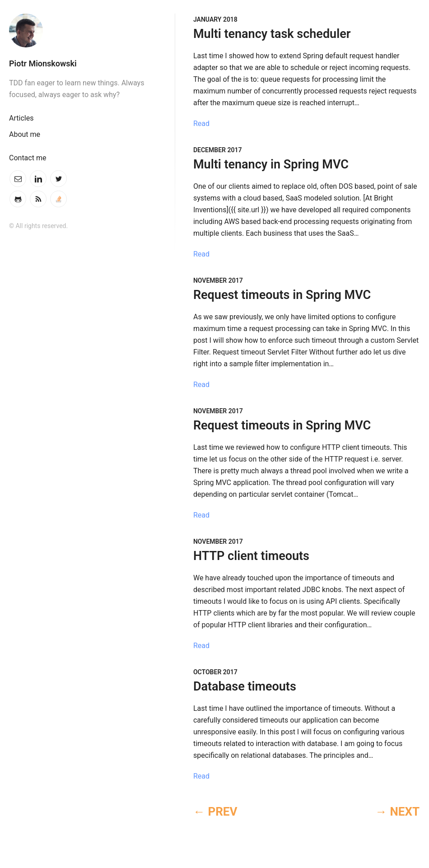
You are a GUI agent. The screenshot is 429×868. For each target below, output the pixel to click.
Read (201, 124)
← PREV (215, 812)
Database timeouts (245, 686)
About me (25, 134)
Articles (21, 118)
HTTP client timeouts (251, 556)
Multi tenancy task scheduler (272, 34)
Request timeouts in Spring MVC (282, 295)
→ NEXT (397, 812)
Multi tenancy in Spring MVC (271, 164)
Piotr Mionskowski (43, 63)
